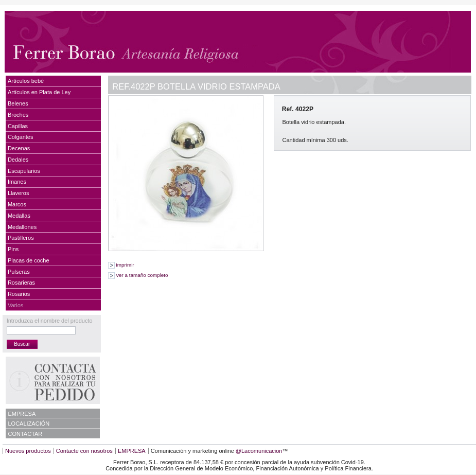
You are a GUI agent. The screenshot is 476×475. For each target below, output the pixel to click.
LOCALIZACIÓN (29, 424)
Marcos (17, 204)
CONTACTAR (25, 434)
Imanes (17, 182)
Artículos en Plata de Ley (39, 92)
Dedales (18, 160)
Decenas (19, 148)
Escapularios (24, 171)
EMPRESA (22, 414)
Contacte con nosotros (84, 451)
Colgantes (21, 137)
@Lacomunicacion (259, 451)
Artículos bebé (26, 81)
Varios (15, 305)
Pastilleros (21, 238)
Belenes (18, 103)
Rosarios (19, 294)
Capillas (18, 126)
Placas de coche (29, 260)
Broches (18, 115)
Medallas (19, 216)
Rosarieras (21, 283)
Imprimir (125, 265)
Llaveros (19, 193)
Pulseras (19, 272)
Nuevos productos (28, 451)
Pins (13, 249)
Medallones (22, 227)
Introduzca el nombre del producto (50, 321)
